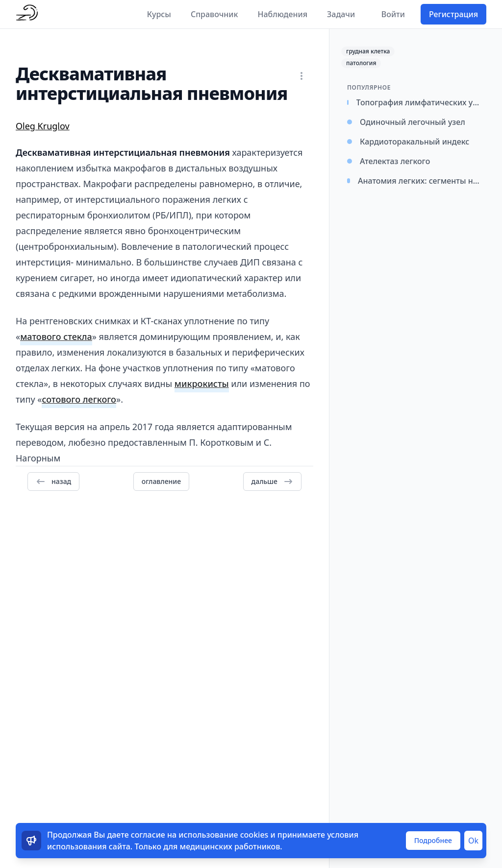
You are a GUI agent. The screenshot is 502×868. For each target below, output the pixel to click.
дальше (272, 482)
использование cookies (223, 835)
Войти (393, 14)
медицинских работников (230, 846)
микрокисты (202, 384)
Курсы (159, 14)
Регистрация (453, 14)
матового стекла (56, 337)
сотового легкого (79, 399)
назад (53, 482)
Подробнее (433, 840)
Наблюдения (282, 14)
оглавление (161, 481)
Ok (473, 841)
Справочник (214, 14)
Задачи (341, 14)
